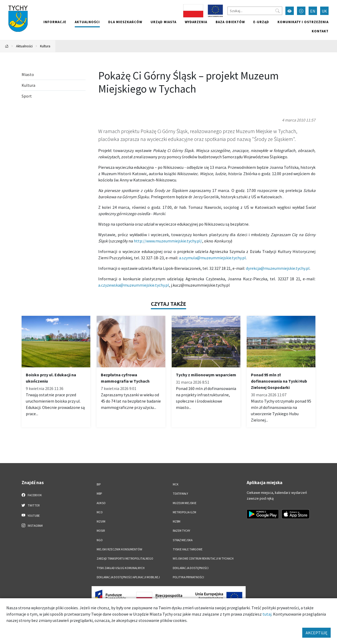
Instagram (32, 525)
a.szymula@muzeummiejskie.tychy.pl (212, 258)
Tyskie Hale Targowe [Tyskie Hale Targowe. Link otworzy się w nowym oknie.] (188, 549)
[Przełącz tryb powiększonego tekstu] (301, 11)
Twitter (31, 505)
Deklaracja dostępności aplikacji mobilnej (128, 577)
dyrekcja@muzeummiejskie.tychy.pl (278, 268)
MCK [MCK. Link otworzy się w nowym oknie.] (176, 484)
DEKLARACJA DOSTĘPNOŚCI (191, 568)
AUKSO (101, 503)
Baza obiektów (230, 22)
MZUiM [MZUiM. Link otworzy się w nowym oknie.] (101, 521)
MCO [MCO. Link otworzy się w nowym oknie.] (100, 512)
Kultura (45, 46)
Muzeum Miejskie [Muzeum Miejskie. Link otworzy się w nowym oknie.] (185, 503)
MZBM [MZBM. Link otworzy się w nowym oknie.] (177, 521)
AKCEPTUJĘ (316, 633)
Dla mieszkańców (125, 22)
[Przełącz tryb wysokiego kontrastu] (290, 11)
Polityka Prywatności (188, 577)
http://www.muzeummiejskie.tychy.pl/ (168, 241)
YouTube (31, 515)
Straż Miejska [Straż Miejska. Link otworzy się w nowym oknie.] (183, 540)
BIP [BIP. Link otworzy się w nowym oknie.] (99, 484)
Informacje (55, 22)
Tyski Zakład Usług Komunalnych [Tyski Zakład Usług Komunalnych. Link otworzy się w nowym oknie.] (121, 568)
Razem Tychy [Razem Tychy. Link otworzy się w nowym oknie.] (181, 531)
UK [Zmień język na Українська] (324, 11)
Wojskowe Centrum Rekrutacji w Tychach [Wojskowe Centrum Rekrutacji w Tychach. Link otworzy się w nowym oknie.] (203, 559)
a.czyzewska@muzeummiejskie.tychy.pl (134, 285)
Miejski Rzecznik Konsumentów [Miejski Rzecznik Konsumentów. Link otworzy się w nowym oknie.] (119, 549)
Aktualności (87, 22)
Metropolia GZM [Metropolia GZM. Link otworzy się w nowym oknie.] (184, 512)
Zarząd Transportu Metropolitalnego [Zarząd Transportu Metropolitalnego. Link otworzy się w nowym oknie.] (125, 559)
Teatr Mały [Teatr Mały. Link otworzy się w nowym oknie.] (180, 494)
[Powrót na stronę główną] (7, 46)
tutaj (267, 614)
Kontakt (320, 31)
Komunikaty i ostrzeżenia (303, 22)
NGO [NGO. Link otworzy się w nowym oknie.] (100, 540)
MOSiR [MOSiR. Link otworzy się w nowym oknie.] (101, 531)
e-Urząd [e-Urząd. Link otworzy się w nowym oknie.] (261, 22)
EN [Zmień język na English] (313, 11)
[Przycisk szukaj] (277, 11)
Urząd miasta (163, 22)
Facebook (32, 495)
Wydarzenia (196, 22)
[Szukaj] (255, 11)
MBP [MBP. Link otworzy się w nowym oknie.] (99, 494)
